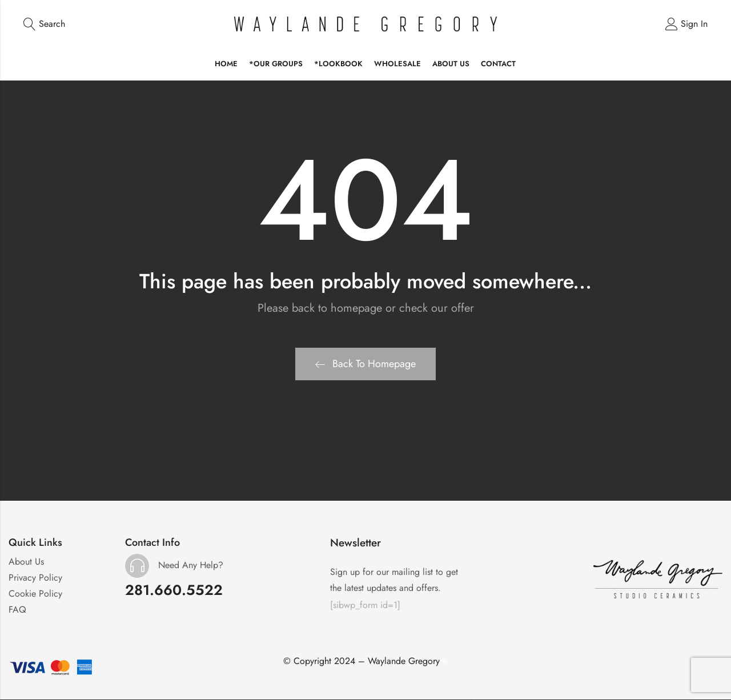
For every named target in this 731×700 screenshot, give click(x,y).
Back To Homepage (365, 364)
